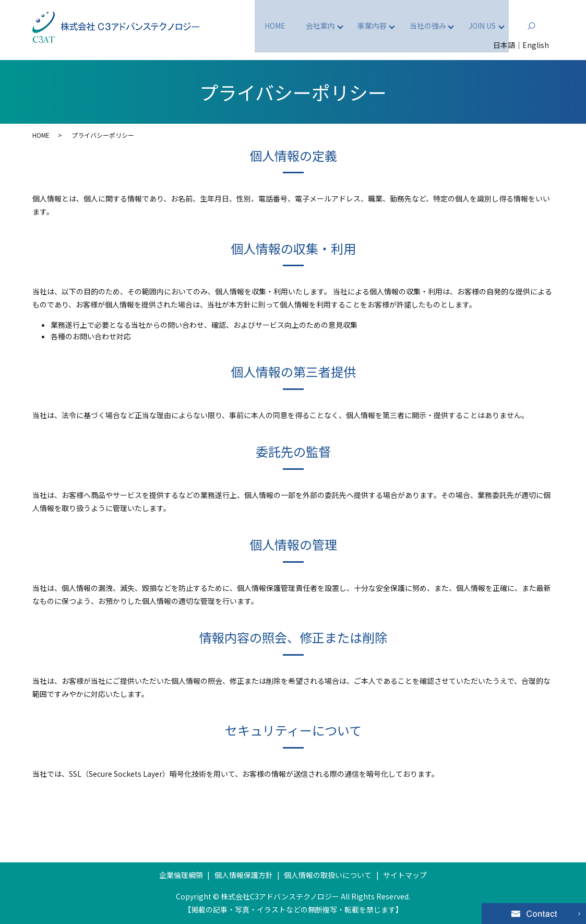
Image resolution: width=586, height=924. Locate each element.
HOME (263, 26)
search (549, 26)
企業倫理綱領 (181, 875)
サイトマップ (405, 875)
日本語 (504, 45)
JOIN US (481, 26)
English (536, 45)
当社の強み (423, 26)
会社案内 (310, 26)
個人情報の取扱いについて (328, 875)
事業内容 (365, 26)
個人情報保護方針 (244, 875)
